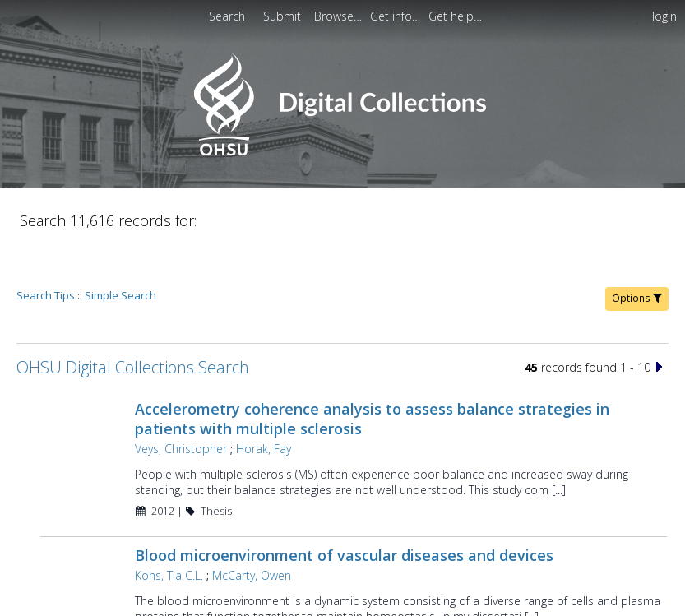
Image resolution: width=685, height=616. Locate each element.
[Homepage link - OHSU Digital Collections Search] (342, 152)
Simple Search (120, 248)
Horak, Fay (264, 402)
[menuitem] (340, 16)
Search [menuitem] (227, 16)
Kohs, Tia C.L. (169, 528)
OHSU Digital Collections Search (133, 320)
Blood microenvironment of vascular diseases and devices (344, 508)
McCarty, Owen (252, 528)
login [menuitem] (664, 16)
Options (637, 251)
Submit (284, 16)
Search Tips (46, 248)
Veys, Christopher (181, 402)
